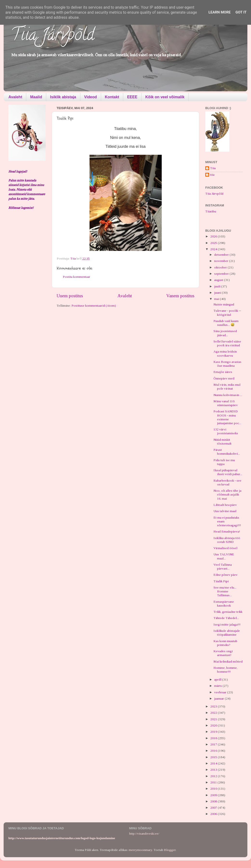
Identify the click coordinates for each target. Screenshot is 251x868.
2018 (214, 738)
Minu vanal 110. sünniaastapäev (226, 403)
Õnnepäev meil (224, 378)
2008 (214, 801)
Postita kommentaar (77, 277)
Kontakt (112, 97)
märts (218, 686)
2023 (214, 706)
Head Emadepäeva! (227, 531)
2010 (214, 789)
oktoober (221, 267)
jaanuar (219, 698)
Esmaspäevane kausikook (224, 604)
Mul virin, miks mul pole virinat (227, 387)
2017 (214, 744)
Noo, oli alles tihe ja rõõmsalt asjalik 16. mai (227, 494)
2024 (214, 249)
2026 (214, 236)
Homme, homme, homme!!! (225, 670)
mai (217, 299)
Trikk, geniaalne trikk (228, 612)
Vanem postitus (180, 296)
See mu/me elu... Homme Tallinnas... (225, 591)
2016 (214, 751)
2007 (214, 808)
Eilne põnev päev (225, 575)
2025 (214, 243)
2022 (214, 713)
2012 (214, 776)
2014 (214, 763)
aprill (218, 679)
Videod (91, 97)
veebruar (221, 692)
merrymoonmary (140, 850)
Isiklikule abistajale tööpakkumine (227, 633)
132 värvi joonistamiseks (226, 431)
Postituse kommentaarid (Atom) (94, 306)
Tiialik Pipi (221, 581)
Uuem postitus (70, 296)
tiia (212, 175)
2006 (214, 814)
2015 (214, 757)
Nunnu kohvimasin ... (228, 395)
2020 (214, 725)
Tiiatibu (211, 211)
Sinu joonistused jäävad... (225, 333)
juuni (218, 293)
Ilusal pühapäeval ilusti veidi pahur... (228, 472)
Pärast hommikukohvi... (227, 452)
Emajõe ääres (223, 372)
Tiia (213, 168)
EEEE (132, 97)
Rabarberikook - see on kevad (227, 482)
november (222, 261)
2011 (214, 782)
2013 (214, 770)
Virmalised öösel (225, 548)
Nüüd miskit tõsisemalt (222, 442)
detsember (222, 255)
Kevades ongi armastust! (223, 653)
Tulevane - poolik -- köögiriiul (227, 313)
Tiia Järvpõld (53, 36)
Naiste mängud (224, 304)
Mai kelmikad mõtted (228, 661)
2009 (214, 795)
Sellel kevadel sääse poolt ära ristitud (227, 343)
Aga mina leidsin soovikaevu (225, 353)
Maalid (36, 97)
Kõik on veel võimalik (165, 97)
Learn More (219, 12)
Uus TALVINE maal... (224, 556)
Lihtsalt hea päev (225, 505)
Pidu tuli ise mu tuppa (224, 462)
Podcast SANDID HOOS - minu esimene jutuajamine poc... (227, 417)
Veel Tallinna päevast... (223, 567)
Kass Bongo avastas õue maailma (227, 364)
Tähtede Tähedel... (226, 618)
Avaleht (15, 97)
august (219, 280)
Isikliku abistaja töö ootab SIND (227, 540)
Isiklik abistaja (63, 97)
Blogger (170, 850)
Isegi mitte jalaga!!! (227, 624)
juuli (218, 286)
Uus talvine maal (225, 511)
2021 (214, 719)
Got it (241, 12)
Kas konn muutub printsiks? (225, 643)
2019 (214, 732)
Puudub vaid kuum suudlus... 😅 (226, 323)
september (222, 274)
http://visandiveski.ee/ (144, 834)
